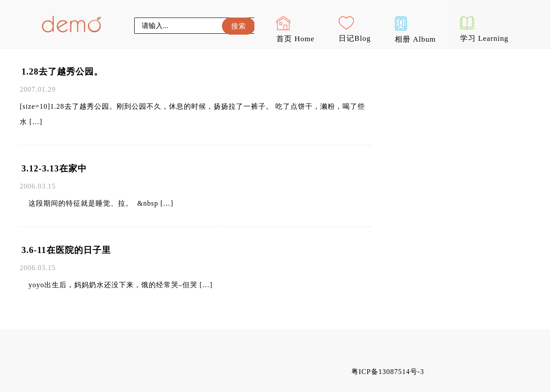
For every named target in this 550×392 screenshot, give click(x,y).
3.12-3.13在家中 (54, 168)
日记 (355, 29)
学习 (484, 29)
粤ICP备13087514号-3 (388, 372)
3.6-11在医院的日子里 (66, 250)
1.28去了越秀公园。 (62, 71)
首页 (295, 30)
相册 (415, 30)
